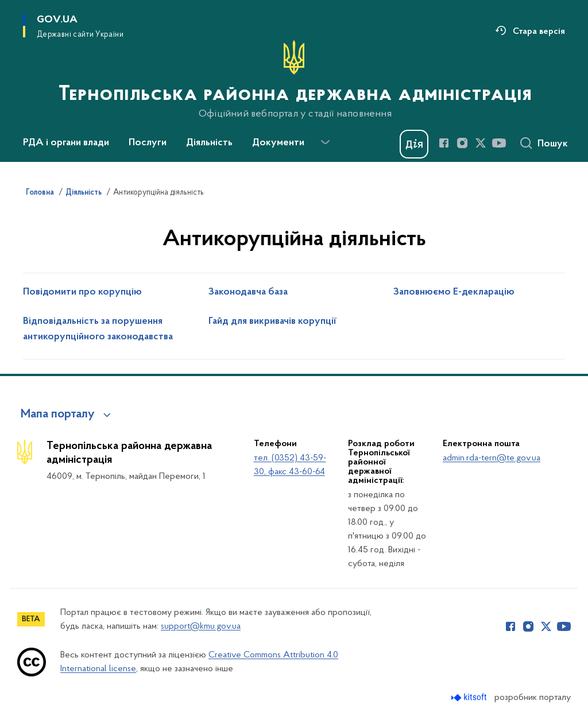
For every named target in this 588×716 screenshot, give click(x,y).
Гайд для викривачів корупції (272, 322)
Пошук (553, 144)
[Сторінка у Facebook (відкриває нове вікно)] (444, 143)
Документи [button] (278, 143)
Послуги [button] (148, 143)
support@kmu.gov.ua (201, 626)
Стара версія (539, 32)
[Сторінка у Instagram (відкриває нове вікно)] (462, 143)
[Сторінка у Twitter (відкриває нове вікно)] (481, 143)
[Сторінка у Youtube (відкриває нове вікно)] (499, 143)
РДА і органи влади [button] (66, 143)
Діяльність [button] (209, 143)
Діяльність (84, 193)
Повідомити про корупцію (82, 292)
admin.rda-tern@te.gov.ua (492, 458)
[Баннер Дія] (414, 144)
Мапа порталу (58, 415)
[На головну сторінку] (294, 80)
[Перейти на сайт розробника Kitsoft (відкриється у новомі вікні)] (470, 697)
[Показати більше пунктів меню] (325, 142)
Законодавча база (248, 292)
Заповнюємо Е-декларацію (454, 292)
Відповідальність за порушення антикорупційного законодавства (98, 329)
